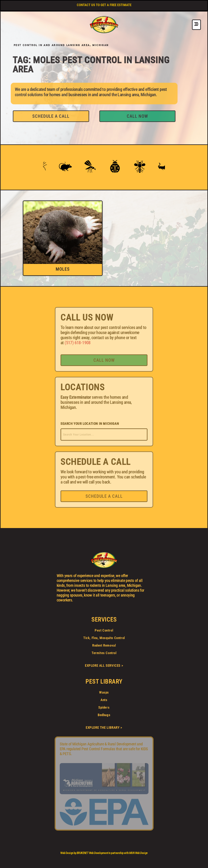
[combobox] (104, 435)
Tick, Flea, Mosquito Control (104, 638)
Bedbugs (104, 715)
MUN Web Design (138, 853)
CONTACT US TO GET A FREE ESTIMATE (104, 5)
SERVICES (104, 619)
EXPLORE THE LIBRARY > (104, 728)
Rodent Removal (104, 645)
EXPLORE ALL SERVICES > (104, 665)
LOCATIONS (83, 387)
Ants (104, 700)
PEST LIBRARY (104, 681)
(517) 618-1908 (78, 343)
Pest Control (104, 630)
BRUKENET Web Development (92, 853)
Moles (63, 269)
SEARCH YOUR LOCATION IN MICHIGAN (90, 424)
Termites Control (104, 653)
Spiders (104, 707)
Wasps (104, 692)
